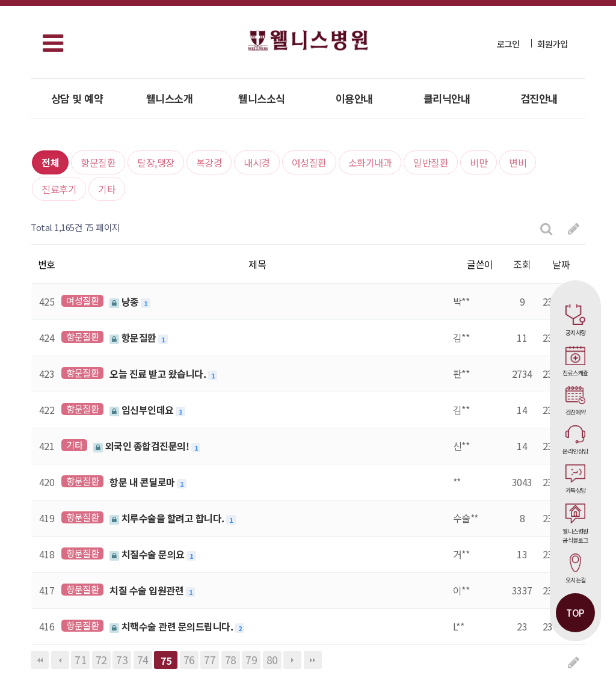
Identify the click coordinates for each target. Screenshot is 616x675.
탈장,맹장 (156, 162)
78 (231, 660)
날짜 (561, 264)
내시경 (257, 162)
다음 (292, 660)
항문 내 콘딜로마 (143, 482)
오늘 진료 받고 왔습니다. (159, 374)
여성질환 (309, 162)
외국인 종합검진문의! (142, 446)
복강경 (209, 162)
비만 (479, 162)
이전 (60, 660)
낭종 (125, 301)
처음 (40, 660)
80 (272, 660)
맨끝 (313, 660)
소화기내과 (370, 162)
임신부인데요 (143, 410)
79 (251, 660)
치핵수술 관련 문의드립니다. (172, 626)
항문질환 (98, 162)
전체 (50, 162)
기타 (107, 189)
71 (80, 660)
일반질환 (431, 162)
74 (143, 660)
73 (122, 660)
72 (101, 660)
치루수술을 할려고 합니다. (168, 518)
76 (189, 660)
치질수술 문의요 (148, 554)
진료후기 (59, 189)
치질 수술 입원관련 (148, 590)
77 (210, 660)
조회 (522, 264)
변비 (518, 162)
